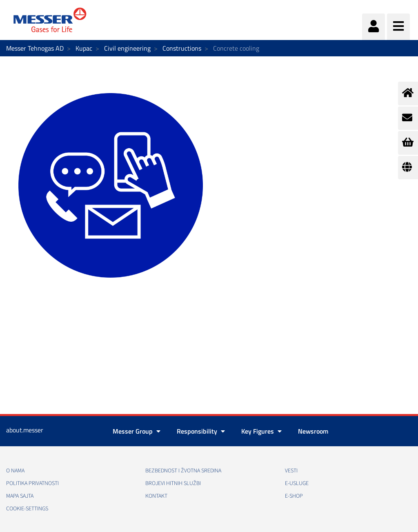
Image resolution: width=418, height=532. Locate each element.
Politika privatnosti (32, 483)
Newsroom (313, 431)
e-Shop (294, 496)
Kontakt (156, 496)
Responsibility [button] (201, 431)
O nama (15, 471)
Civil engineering (127, 48)
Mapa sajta (20, 496)
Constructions (182, 48)
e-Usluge (297, 483)
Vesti (291, 471)
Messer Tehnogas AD (35, 48)
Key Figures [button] (261, 431)
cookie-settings (27, 509)
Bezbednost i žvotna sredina (183, 471)
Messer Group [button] (137, 431)
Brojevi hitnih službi (173, 483)
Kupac (84, 48)
